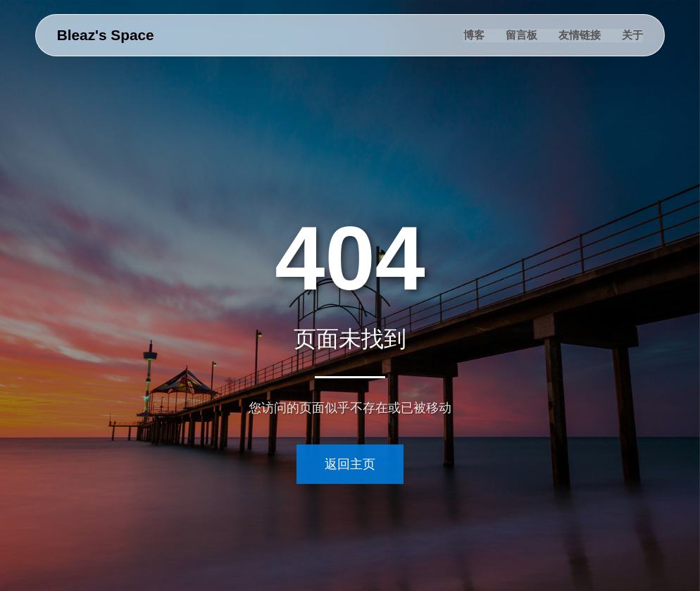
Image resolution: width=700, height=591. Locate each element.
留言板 (521, 35)
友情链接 (580, 35)
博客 (474, 35)
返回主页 (350, 464)
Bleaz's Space (106, 35)
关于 (632, 35)
